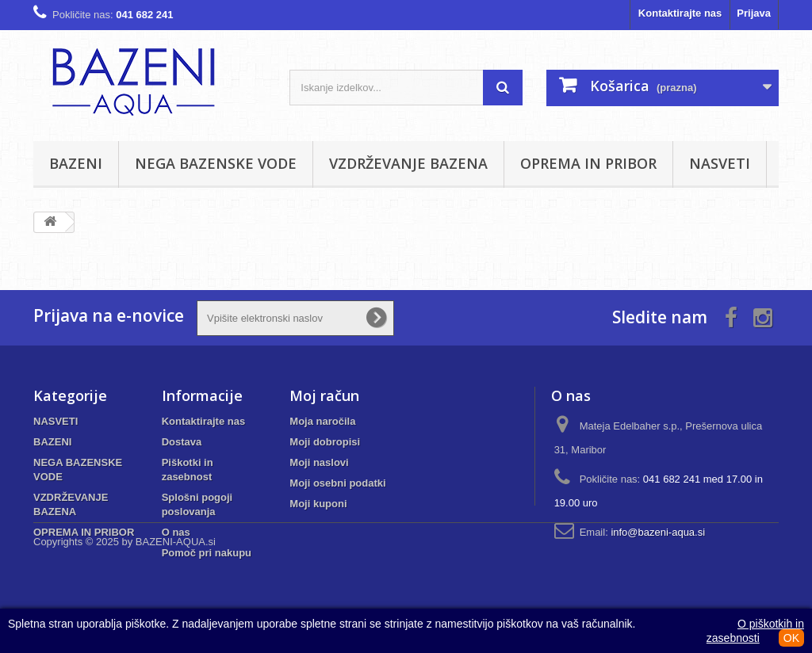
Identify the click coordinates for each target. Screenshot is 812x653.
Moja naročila (322, 421)
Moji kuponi (318, 504)
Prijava (754, 13)
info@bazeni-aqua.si (658, 532)
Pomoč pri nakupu (207, 553)
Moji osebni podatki (337, 483)
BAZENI (76, 163)
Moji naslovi (319, 462)
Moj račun (324, 395)
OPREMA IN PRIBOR (588, 163)
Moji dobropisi (325, 442)
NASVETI (720, 163)
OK (791, 638)
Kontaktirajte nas (680, 13)
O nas (176, 532)
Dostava (182, 442)
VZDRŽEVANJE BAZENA (408, 163)
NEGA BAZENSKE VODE (216, 163)
